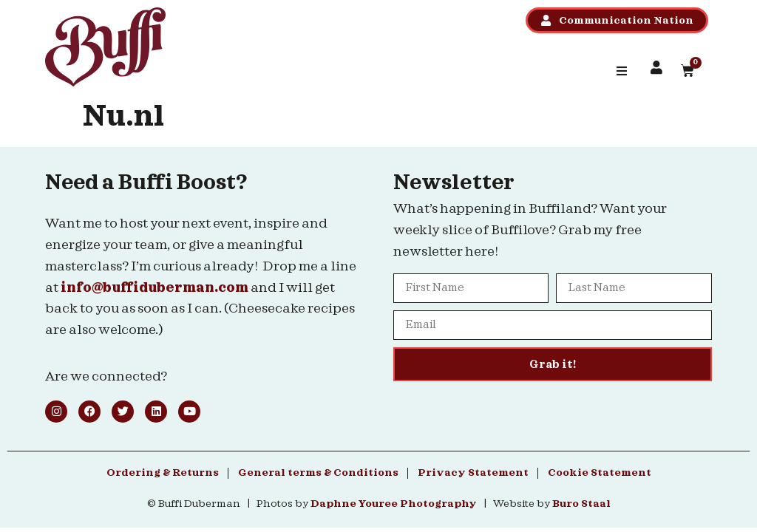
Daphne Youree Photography (394, 504)
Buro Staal (581, 504)
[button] (622, 71)
